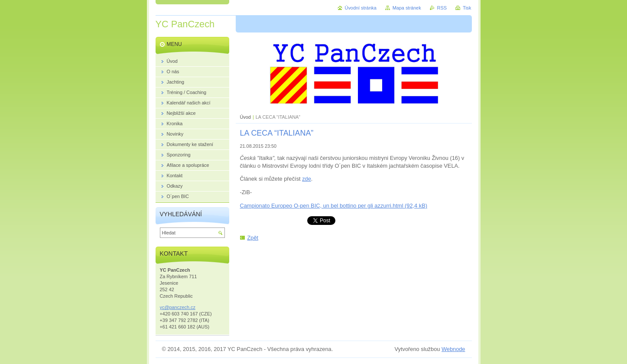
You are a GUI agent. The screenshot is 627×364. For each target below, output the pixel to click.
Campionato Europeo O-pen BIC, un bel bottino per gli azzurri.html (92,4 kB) (334, 206)
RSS (442, 8)
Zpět (253, 238)
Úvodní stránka (361, 8)
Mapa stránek (407, 8)
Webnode (453, 349)
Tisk (467, 8)
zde (307, 179)
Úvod (245, 117)
